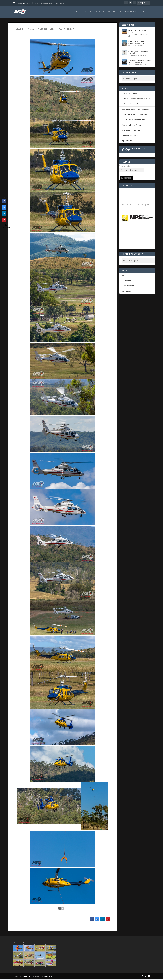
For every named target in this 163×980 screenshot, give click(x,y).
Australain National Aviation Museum (136, 100)
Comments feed (128, 287)
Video (145, 13)
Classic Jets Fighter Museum (132, 126)
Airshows (130, 13)
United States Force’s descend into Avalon (139, 53)
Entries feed (126, 282)
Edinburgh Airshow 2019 (130, 137)
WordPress (48, 978)
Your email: (125, 167)
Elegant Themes (28, 978)
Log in (124, 276)
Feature (146, 36)
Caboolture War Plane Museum (133, 121)
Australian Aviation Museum (132, 105)
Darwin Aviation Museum (131, 131)
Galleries (113, 13)
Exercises (140, 36)
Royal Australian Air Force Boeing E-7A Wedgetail (138, 44)
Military (130, 37)
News (99, 13)
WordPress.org (127, 292)
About (89, 13)
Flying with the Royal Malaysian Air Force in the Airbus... (45, 3)
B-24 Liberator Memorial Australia (134, 116)
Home (79, 13)
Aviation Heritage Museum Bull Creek (135, 110)
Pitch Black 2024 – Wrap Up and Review (140, 33)
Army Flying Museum (129, 95)
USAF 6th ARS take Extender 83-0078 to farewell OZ (140, 63)
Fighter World (127, 142)
